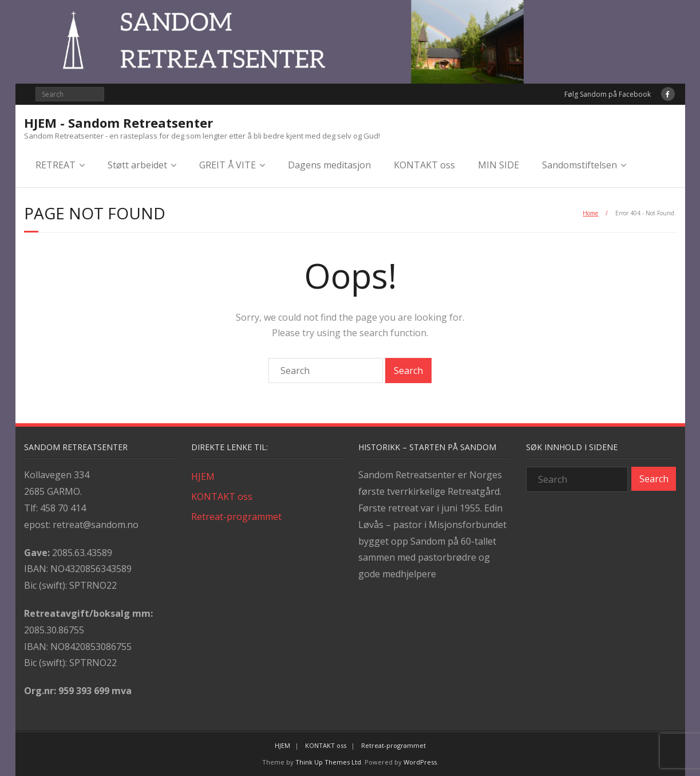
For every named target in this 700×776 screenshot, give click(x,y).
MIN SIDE (499, 165)
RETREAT (56, 165)
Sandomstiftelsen (580, 165)
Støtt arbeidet (137, 165)
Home (590, 213)
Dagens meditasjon (329, 165)
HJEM (203, 476)
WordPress (420, 762)
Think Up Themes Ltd (328, 762)
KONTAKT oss (424, 165)
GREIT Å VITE (228, 165)
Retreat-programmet (236, 517)
